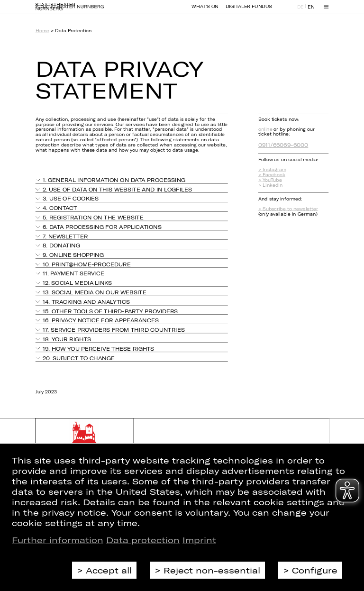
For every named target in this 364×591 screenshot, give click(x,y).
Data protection (143, 540)
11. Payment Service (73, 274)
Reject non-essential (212, 570)
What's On (205, 11)
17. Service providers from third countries (114, 330)
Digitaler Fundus (249, 11)
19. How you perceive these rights (98, 349)
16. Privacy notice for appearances (101, 320)
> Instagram (272, 169)
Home (42, 31)
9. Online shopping (73, 255)
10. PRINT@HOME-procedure (87, 264)
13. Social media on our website (95, 292)
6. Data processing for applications (102, 227)
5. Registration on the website (93, 217)
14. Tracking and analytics (86, 302)
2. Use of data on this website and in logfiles (117, 189)
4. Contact (60, 208)
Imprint (199, 540)
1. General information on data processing (114, 180)
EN (311, 11)
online (265, 129)
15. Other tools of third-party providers (110, 311)
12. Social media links (77, 283)
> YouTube (270, 180)
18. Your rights (67, 339)
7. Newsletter (65, 236)
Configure (315, 570)
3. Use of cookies (71, 199)
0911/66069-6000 (283, 145)
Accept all (109, 570)
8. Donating (61, 245)
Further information (58, 540)
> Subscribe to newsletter (288, 209)
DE (300, 11)
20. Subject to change (79, 358)
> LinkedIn (271, 185)
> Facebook (272, 175)
